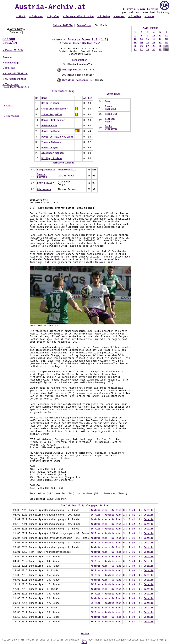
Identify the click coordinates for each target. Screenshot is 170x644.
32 (141, 50)
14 (141, 39)
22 (154, 43)
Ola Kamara (44, 190)
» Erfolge (104, 17)
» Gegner (119, 17)
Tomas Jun (111, 114)
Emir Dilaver (46, 183)
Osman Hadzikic (111, 108)
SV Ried (57, 40)
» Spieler (53, 17)
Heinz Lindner (51, 103)
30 (166, 46)
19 (135, 43)
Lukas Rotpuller (52, 115)
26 (141, 46)
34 (154, 50)
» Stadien (135, 17)
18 (166, 39)
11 (160, 36)
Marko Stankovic (111, 128)
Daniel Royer (50, 148)
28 (154, 46)
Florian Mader (110, 121)
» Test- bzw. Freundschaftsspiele (16, 86)
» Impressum (11, 116)
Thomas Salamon (51, 142)
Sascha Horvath (42, 176)
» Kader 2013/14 (13, 50)
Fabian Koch (49, 126)
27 (148, 46)
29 (160, 46)
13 (135, 39)
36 (166, 50)
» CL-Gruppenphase (14, 79)
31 (135, 50)
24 (166, 43)
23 (160, 43)
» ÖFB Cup (9, 68)
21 (148, 43)
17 (160, 39)
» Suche (149, 17)
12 (166, 36)
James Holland (51, 131)
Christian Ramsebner (75, 80)
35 (160, 50)
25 (135, 46)
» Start (21, 17)
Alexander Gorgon (53, 153)
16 (154, 39)
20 (141, 43)
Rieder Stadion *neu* (86, 43)
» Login (8, 106)
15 (148, 39)
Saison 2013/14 (10, 41)
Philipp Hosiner (72, 70)
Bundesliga (84, 26)
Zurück (85, 634)
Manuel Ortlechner (53, 120)
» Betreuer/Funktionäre (78, 17)
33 (148, 50)
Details (149, 510)
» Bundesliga (11, 63)
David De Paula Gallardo (58, 137)
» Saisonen (36, 17)
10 (154, 36)
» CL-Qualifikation (15, 74)
